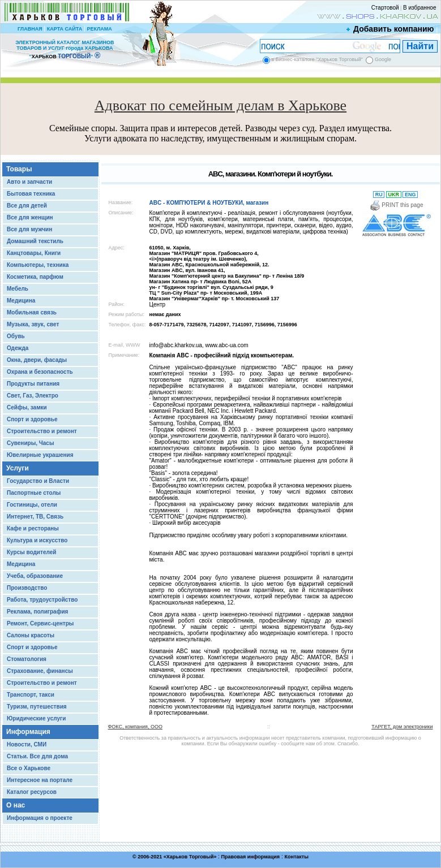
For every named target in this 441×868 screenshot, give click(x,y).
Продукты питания (33, 384)
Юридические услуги (36, 718)
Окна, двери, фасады (37, 360)
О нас (16, 805)
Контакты (296, 857)
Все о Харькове (29, 768)
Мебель (18, 289)
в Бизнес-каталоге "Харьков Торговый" (317, 59)
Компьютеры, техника (38, 265)
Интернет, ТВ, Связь (35, 517)
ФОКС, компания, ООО (135, 727)
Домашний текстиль (35, 241)
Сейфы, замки (27, 407)
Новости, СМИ (27, 744)
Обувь (16, 336)
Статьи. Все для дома (37, 756)
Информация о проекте (40, 818)
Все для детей (27, 206)
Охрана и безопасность (40, 372)
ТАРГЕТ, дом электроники (402, 727)
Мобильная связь (32, 312)
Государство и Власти (38, 481)
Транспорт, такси (31, 695)
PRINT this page (397, 205)
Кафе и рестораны (33, 528)
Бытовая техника (31, 194)
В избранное (420, 8)
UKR (394, 195)
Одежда (18, 348)
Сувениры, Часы (30, 443)
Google (383, 59)
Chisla (234, 863)
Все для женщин (30, 217)
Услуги (18, 468)
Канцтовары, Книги (34, 253)
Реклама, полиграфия (37, 612)
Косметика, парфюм (35, 277)
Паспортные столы (34, 493)
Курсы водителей (31, 552)
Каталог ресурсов (32, 792)
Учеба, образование (35, 576)
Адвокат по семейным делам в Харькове (220, 105)
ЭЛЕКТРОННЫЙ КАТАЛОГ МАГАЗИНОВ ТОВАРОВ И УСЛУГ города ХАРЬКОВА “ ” (65, 49)
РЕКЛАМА (99, 29)
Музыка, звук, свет (33, 324)
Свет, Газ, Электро (33, 396)
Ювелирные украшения (40, 455)
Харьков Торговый (190, 857)
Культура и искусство (37, 540)
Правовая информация (251, 857)
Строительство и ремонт (42, 431)
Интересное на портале (40, 780)
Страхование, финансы (40, 671)
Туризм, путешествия (37, 707)
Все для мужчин (29, 229)
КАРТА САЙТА (65, 29)
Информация (28, 732)
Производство (27, 588)
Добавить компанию (391, 29)
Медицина (21, 301)
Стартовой (385, 8)
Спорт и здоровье (32, 419)
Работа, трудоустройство (42, 600)
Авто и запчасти (29, 182)
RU (379, 195)
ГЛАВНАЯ (30, 29)
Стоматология (27, 659)
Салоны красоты (31, 635)
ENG (410, 195)
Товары (19, 169)
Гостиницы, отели (32, 505)
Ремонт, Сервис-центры (40, 623)
